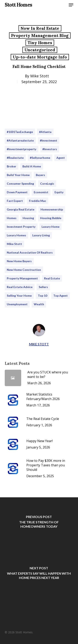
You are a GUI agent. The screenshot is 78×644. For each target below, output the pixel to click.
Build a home (32, 166)
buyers (40, 175)
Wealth (39, 304)
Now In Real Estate (40, 28)
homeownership (52, 209)
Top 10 (42, 296)
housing (28, 218)
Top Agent (61, 296)
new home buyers (19, 261)
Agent (61, 158)
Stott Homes (18, 5)
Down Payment (17, 192)
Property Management (22, 278)
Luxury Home (51, 227)
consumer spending (20, 184)
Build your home (18, 175)
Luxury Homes (16, 235)
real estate (52, 278)
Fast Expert (15, 201)
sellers (43, 287)
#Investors (50, 149)
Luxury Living (41, 235)
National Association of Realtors (30, 252)
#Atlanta (45, 132)
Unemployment (17, 304)
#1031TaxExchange (20, 132)
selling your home (19, 296)
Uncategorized (40, 50)
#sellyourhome (40, 158)
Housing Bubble (51, 218)
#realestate (15, 158)
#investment (49, 140)
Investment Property (21, 227)
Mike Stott (40, 76)
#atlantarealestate (20, 140)
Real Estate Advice (20, 287)
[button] (71, 5)
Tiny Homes (40, 43)
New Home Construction (24, 270)
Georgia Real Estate (21, 209)
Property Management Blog (40, 35)
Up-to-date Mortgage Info (40, 57)
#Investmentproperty (22, 149)
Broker (12, 166)
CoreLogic (47, 184)
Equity (59, 192)
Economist (41, 192)
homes (12, 218)
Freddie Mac (38, 201)
